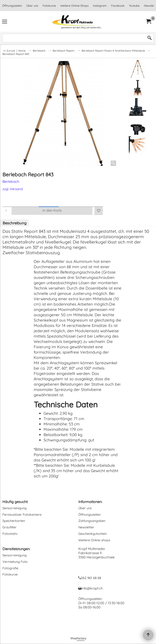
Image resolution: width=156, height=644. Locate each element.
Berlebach (11, 181)
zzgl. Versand (13, 189)
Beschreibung (15, 223)
